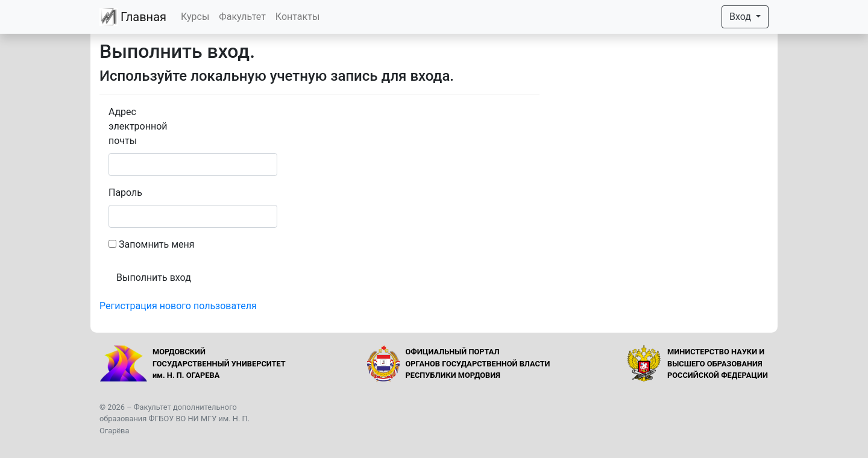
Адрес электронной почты (138, 126)
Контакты (297, 17)
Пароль (125, 193)
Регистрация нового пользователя (178, 306)
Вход (741, 17)
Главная (133, 17)
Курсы (195, 17)
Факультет (242, 17)
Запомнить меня (157, 244)
